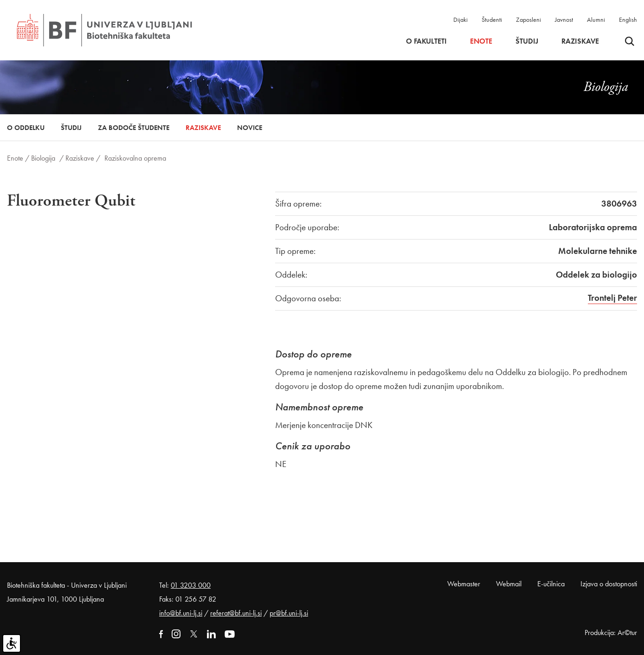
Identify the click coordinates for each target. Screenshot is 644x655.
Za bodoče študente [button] (134, 128)
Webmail (509, 584)
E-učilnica (551, 584)
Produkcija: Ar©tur (611, 632)
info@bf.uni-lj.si (181, 613)
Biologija (43, 158)
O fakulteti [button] (426, 41)
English (628, 19)
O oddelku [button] (26, 128)
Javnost (564, 19)
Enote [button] (481, 41)
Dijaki (460, 19)
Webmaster (464, 584)
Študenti (492, 19)
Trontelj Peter (612, 298)
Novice (250, 128)
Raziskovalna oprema (135, 158)
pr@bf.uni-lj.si (289, 613)
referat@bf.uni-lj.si (236, 613)
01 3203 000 (191, 585)
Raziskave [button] (580, 41)
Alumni (596, 19)
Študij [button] (527, 41)
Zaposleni (528, 19)
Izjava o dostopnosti (609, 584)
